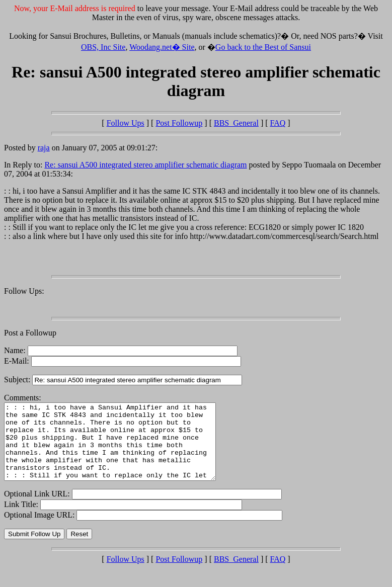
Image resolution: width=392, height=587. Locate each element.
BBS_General (236, 123)
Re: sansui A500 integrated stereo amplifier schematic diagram (145, 165)
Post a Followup (30, 333)
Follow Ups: (24, 291)
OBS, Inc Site (103, 47)
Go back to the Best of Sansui (263, 47)
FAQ (278, 123)
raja (44, 148)
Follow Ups (126, 123)
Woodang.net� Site (162, 47)
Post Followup (179, 123)
